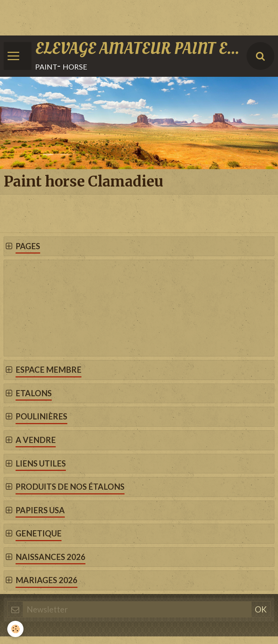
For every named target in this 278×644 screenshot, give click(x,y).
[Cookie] (15, 629)
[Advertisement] (132, 16)
